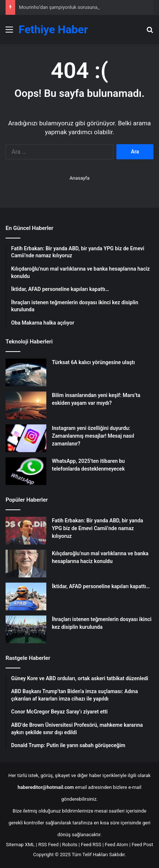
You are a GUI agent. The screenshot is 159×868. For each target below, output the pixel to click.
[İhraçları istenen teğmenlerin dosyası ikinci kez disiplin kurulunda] (26, 629)
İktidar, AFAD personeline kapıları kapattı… (101, 586)
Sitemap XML (20, 845)
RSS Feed (48, 845)
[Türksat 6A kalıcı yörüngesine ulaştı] (26, 372)
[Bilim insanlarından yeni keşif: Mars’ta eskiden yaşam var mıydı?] (26, 405)
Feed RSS (91, 845)
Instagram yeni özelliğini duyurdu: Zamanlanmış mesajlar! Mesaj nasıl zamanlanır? (93, 436)
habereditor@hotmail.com (46, 787)
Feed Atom (117, 845)
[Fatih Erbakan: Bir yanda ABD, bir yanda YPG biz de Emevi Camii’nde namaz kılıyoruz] (26, 531)
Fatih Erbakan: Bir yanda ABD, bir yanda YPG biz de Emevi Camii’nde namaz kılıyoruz (97, 528)
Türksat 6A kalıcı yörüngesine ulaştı (93, 362)
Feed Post (142, 845)
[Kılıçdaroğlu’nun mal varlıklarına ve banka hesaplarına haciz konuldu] (26, 564)
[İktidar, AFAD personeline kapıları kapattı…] (26, 596)
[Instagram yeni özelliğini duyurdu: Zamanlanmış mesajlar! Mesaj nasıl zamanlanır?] (26, 438)
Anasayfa (79, 178)
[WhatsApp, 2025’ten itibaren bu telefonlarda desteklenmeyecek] (26, 471)
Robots (70, 845)
